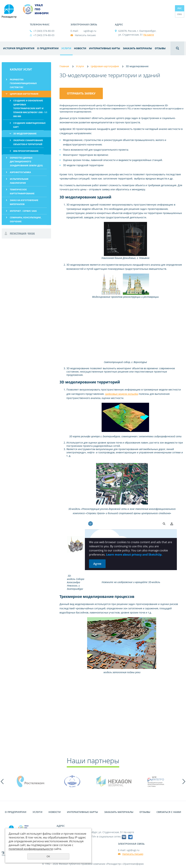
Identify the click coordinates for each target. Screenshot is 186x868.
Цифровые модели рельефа (122, 394)
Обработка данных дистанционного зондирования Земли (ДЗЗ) (26, 162)
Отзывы (160, 48)
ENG (180, 14)
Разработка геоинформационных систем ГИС (23, 84)
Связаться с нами (169, 812)
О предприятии (48, 48)
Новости (80, 48)
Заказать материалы (137, 48)
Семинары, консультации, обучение (26, 220)
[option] (31, 781)
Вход (31, 233)
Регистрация (18, 233)
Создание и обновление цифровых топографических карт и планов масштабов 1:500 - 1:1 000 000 (30, 108)
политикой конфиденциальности (31, 849)
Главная (64, 66)
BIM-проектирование (26, 151)
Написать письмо (85, 35)
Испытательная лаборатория (19, 181)
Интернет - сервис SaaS (23, 211)
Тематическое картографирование (22, 192)
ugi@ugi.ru (90, 31)
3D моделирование (25, 134)
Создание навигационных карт (29, 125)
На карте (149, 35)
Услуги (66, 48)
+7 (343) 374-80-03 (44, 31)
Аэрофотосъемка (20, 172)
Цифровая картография (24, 94)
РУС (180, 8)
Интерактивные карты (105, 48)
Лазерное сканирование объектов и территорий (28, 142)
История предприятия (19, 48)
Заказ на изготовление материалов (24, 202)
